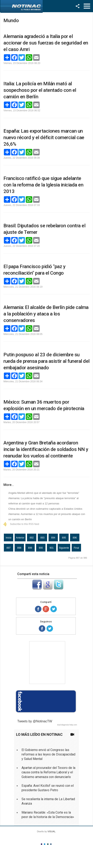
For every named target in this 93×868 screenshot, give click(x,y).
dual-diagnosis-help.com (67, 725)
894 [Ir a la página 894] (53, 538)
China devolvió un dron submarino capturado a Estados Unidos (45, 509)
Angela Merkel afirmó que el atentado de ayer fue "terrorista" (44, 493)
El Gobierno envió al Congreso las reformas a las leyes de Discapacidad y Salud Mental (48, 754)
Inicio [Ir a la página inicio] (9, 538)
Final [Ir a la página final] (76, 548)
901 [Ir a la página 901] (52, 548)
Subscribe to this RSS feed (24, 524)
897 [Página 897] (9, 548)
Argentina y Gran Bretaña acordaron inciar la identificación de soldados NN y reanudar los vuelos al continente (46, 449)
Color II (45, 844)
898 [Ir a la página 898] (19, 548)
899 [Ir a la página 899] (30, 548)
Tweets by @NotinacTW (35, 721)
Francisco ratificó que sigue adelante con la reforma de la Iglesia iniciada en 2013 (43, 185)
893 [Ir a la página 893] (42, 538)
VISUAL (51, 831)
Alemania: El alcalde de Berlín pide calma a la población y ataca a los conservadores (46, 314)
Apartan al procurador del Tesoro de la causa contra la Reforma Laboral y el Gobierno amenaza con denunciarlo (48, 772)
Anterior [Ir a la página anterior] (20, 538)
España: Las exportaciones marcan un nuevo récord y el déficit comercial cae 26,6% (44, 138)
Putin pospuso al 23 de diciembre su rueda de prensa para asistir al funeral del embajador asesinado (46, 361)
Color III (48, 844)
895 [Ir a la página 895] (64, 538)
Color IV (51, 844)
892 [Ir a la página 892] (32, 538)
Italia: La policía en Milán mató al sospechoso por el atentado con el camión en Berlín (40, 90)
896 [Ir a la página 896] (75, 538)
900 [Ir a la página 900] (41, 548)
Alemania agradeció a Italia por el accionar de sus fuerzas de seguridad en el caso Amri (46, 43)
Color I (42, 844)
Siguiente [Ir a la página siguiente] (64, 548)
